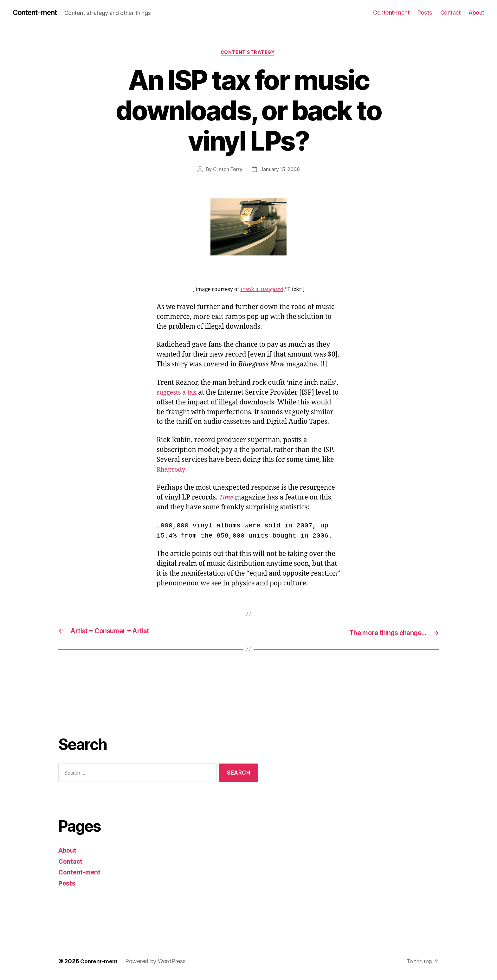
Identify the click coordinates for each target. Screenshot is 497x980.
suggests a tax (178, 394)
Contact (451, 13)
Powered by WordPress (157, 962)
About (476, 13)
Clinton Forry (227, 171)
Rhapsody (172, 471)
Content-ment (37, 13)
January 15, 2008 (280, 171)
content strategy (248, 54)
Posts (425, 13)
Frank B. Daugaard (262, 291)
